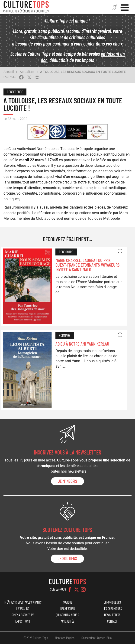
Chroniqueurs (112, 602)
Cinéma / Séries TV (23, 615)
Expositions (23, 621)
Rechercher (67, 609)
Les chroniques (112, 609)
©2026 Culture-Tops (36, 638)
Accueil (9, 72)
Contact (112, 621)
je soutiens (67, 559)
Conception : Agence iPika (96, 638)
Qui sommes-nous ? (67, 615)
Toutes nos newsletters (67, 471)
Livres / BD (23, 609)
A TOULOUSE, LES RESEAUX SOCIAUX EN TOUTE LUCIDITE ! (84, 72)
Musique (67, 602)
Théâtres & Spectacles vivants (22, 602)
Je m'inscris (67, 481)
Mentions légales (65, 638)
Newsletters (112, 615)
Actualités (27, 72)
